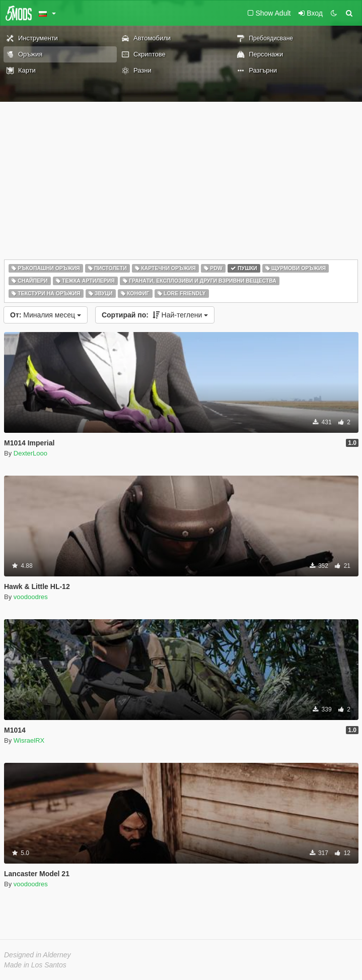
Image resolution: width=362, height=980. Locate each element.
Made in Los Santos (35, 965)
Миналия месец (46, 315)
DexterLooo (30, 453)
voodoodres (31, 597)
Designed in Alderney (38, 955)
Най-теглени (155, 315)
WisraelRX (29, 740)
